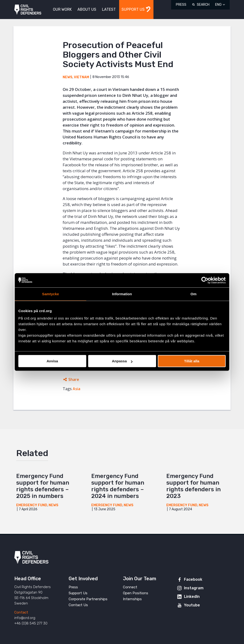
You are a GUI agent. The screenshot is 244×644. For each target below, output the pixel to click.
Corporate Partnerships (88, 599)
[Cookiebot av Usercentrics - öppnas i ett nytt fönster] (205, 280)
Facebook (193, 579)
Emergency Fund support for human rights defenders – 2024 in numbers (118, 486)
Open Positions (136, 593)
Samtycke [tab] (51, 294)
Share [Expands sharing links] (74, 379)
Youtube (192, 605)
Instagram (194, 588)
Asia (76, 389)
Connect (130, 587)
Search (203, 5)
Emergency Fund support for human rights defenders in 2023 (193, 486)
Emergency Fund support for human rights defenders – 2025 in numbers (43, 486)
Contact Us (78, 605)
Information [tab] (122, 294)
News (68, 77)
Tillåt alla (192, 361)
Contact (21, 612)
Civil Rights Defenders (28, 10)
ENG (218, 5)
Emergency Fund (32, 505)
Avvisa (52, 361)
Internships (132, 599)
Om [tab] (193, 294)
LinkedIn (192, 597)
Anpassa (122, 361)
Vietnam (81, 77)
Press (181, 5)
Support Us (78, 593)
